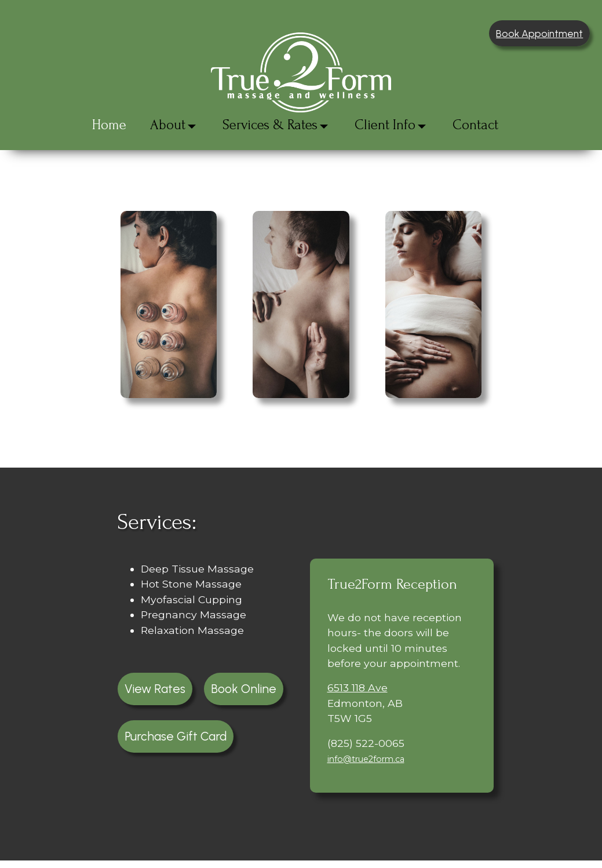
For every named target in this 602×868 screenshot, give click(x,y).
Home (109, 125)
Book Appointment (539, 33)
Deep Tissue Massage (197, 569)
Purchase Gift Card (176, 736)
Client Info (385, 125)
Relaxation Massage (192, 630)
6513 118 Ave (357, 688)
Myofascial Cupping (191, 599)
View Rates (155, 689)
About (168, 125)
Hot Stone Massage (191, 584)
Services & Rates (270, 125)
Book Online (244, 689)
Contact (475, 125)
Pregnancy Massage (194, 614)
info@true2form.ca (366, 759)
